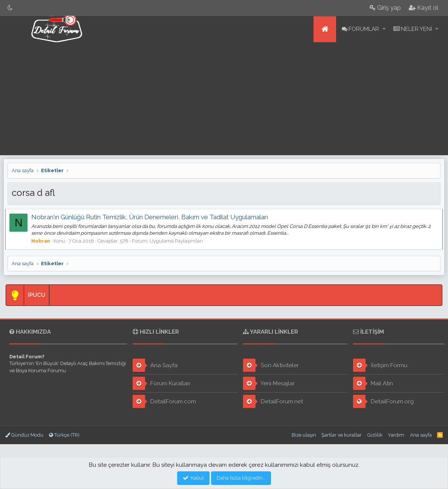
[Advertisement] (224, 99)
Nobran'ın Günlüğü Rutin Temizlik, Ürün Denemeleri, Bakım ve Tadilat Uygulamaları (152, 217)
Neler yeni (417, 29)
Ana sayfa (325, 29)
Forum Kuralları (161, 383)
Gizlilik (375, 435)
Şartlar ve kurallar (342, 435)
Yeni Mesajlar (269, 383)
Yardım (396, 435)
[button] (384, 29)
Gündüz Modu (24, 435)
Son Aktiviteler (271, 365)
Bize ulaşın (304, 435)
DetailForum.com (164, 401)
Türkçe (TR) (64, 435)
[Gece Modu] (10, 8)
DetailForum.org (383, 401)
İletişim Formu (380, 365)
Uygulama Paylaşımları (178, 241)
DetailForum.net (273, 401)
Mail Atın (373, 383)
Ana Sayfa (155, 365)
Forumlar (364, 29)
